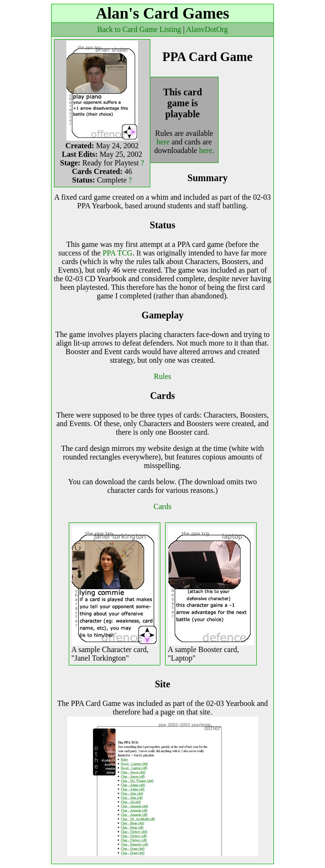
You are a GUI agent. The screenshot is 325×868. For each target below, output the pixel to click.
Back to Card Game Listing (139, 29)
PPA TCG (118, 253)
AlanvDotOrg (207, 29)
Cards (162, 506)
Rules (162, 376)
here (163, 142)
